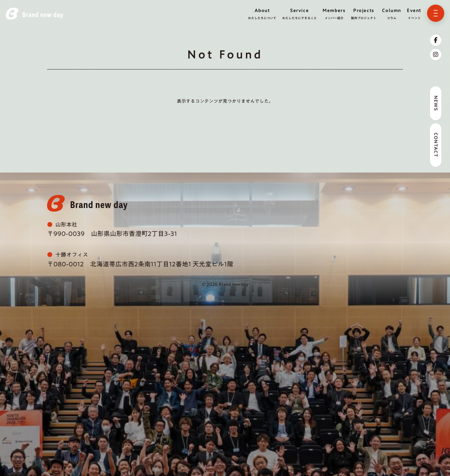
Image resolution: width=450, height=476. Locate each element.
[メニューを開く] (436, 13)
